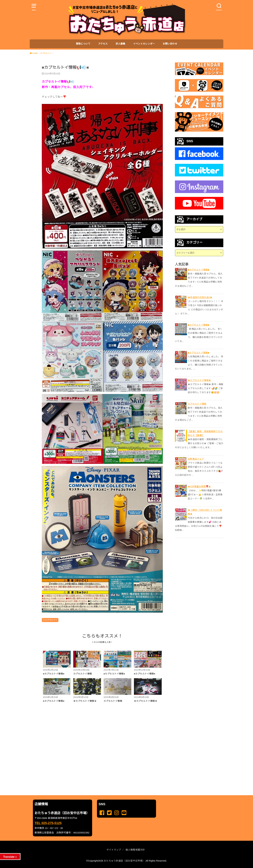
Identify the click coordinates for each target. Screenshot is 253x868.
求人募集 (120, 44)
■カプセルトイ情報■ (198, 270)
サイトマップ (114, 850)
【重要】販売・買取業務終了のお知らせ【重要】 (205, 433)
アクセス (103, 44)
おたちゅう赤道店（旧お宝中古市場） (124, 861)
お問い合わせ (170, 44)
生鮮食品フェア (196, 459)
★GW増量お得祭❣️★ (199, 486)
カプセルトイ (51, 620)
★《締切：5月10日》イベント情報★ (205, 512)
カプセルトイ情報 (197, 404)
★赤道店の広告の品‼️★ (200, 297)
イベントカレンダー (144, 44)
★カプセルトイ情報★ (199, 380)
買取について (83, 44)
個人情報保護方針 (135, 850)
